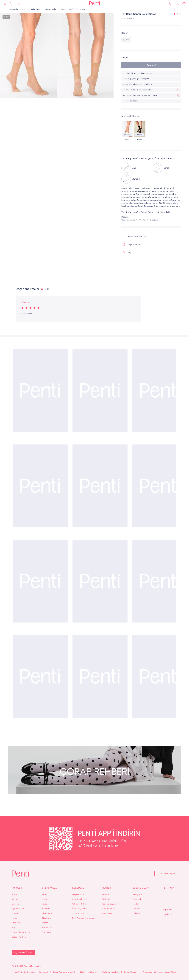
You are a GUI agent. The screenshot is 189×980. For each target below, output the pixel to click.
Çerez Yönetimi (131, 972)
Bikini (44, 894)
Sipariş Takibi (108, 909)
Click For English (168, 874)
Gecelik (15, 904)
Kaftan (45, 923)
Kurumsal (78, 888)
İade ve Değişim (110, 904)
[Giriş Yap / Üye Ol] (177, 3)
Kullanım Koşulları (111, 972)
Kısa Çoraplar (51, 9)
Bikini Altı (46, 918)
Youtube (136, 909)
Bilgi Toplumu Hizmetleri (83, 918)
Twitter (136, 904)
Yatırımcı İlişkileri (80, 904)
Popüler (17, 888)
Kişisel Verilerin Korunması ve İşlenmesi (30, 972)
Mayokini (46, 909)
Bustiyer (15, 913)
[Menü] (5, 3)
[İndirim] (18, 3)
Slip (14, 927)
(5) (179, 14)
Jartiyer (15, 899)
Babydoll (16, 923)
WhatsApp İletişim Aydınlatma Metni (159, 972)
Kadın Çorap (36, 9)
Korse (14, 918)
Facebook (137, 899)
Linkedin (136, 913)
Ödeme (106, 894)
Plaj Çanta (47, 932)
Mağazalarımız (79, 894)
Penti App (168, 888)
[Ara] (12, 3)
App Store (167, 910)
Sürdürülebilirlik (80, 899)
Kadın (24, 9)
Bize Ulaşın (107, 913)
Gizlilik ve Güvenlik (89, 972)
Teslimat (106, 899)
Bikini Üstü (47, 913)
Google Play (168, 914)
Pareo (45, 904)
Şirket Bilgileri (79, 913)
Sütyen (15, 894)
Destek (107, 888)
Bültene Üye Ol (25, 952)
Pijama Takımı (18, 909)
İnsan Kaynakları (80, 909)
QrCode (170, 900)
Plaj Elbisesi (47, 927)
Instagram (137, 894)
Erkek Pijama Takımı (21, 932)
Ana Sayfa (14, 9)
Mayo (44, 899)
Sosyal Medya (141, 888)
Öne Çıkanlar (50, 888)
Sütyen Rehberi (19, 937)
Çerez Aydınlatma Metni (64, 972)
